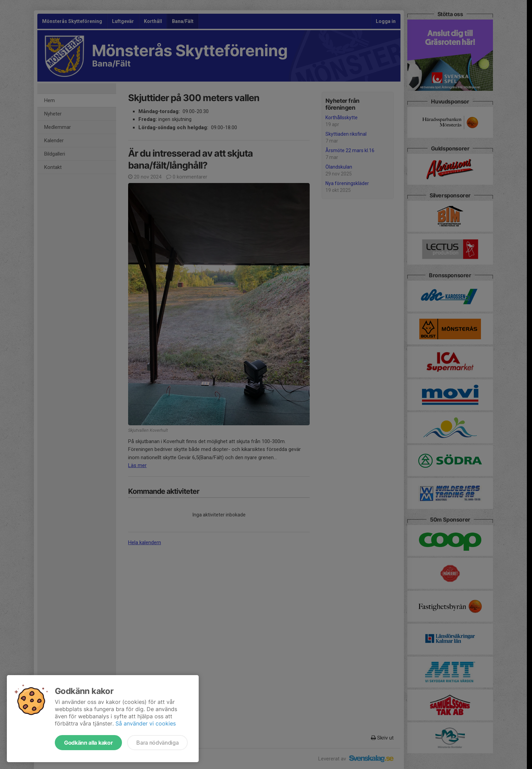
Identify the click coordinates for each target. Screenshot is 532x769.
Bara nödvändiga (157, 743)
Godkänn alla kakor (88, 743)
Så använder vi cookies (146, 723)
